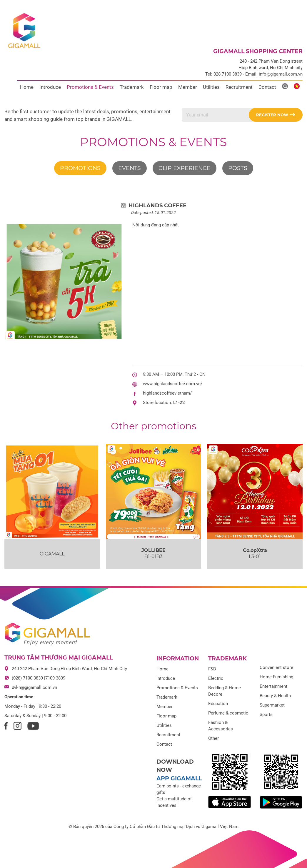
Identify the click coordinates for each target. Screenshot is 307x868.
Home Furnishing (276, 677)
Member (188, 87)
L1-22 (179, 403)
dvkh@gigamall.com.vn (34, 687)
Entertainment (273, 686)
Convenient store (276, 667)
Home (27, 87)
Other (213, 738)
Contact (267, 87)
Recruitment (239, 87)
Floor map (161, 87)
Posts (238, 168)
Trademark (132, 87)
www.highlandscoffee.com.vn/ (173, 384)
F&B (212, 669)
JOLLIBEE (153, 550)
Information (178, 658)
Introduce (50, 87)
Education (218, 704)
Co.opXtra (255, 550)
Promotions (80, 168)
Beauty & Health (275, 696)
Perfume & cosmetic (228, 713)
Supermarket (272, 705)
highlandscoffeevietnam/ (167, 393)
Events (130, 168)
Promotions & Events (90, 87)
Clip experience (185, 168)
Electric (216, 678)
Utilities (211, 87)
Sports (266, 715)
